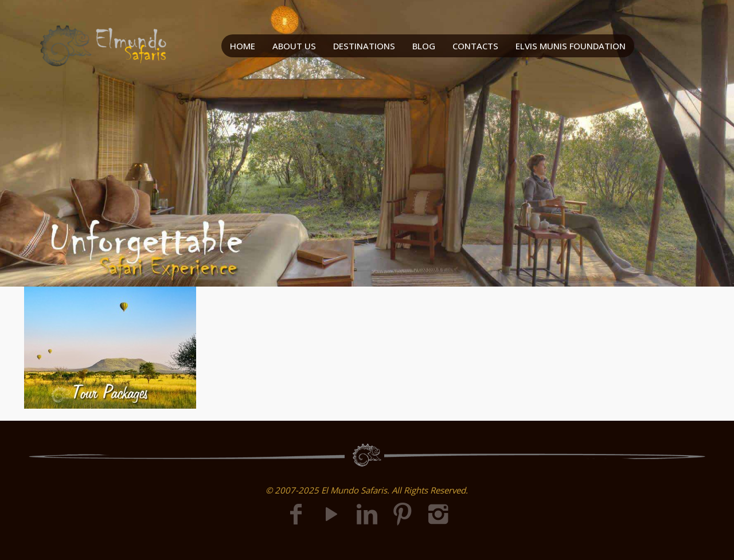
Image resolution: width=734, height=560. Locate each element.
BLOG (424, 46)
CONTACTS (475, 46)
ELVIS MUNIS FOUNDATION (571, 46)
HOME (243, 46)
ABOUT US (294, 46)
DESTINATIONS (364, 46)
